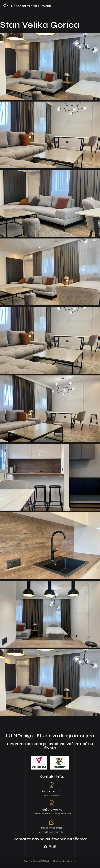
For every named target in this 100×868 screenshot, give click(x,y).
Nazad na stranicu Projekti (31, 6)
